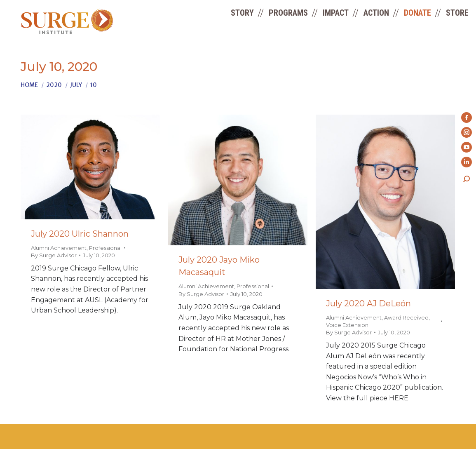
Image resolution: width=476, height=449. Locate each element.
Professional (105, 248)
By (54, 255)
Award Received (406, 317)
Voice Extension (347, 325)
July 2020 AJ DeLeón (368, 303)
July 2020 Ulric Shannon (80, 234)
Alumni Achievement (59, 248)
